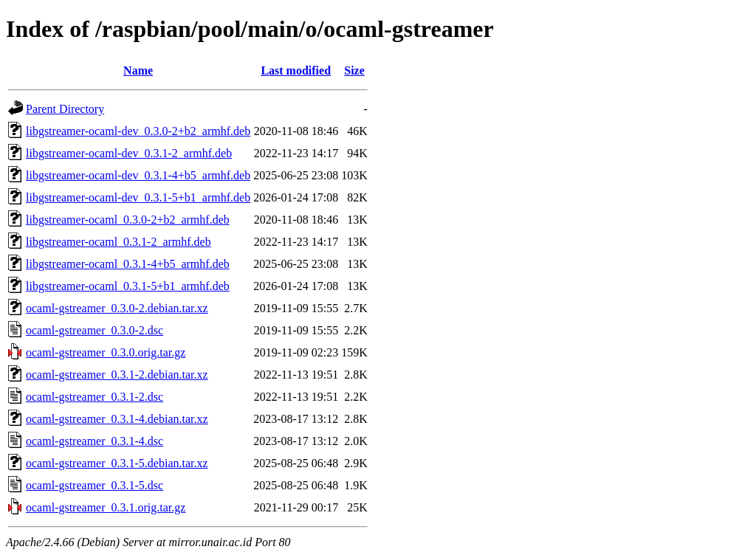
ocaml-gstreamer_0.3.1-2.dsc (94, 397)
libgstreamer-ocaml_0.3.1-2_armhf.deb (118, 242)
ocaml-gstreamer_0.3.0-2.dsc (94, 330)
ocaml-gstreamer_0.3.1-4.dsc (94, 441)
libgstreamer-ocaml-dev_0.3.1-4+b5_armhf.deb (138, 175)
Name (138, 70)
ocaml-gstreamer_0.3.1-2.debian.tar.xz (117, 375)
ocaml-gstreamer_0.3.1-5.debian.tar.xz (117, 463)
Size (354, 70)
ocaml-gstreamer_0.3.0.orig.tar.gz (106, 352)
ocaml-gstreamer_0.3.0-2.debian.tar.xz (117, 308)
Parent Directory (65, 109)
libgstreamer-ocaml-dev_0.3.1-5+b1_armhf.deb (138, 197)
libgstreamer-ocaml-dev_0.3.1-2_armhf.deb (129, 153)
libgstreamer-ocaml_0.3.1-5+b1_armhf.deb (128, 286)
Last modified (296, 70)
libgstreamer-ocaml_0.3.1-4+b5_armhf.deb (128, 264)
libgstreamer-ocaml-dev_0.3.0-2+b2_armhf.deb (138, 131)
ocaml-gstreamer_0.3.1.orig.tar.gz (106, 507)
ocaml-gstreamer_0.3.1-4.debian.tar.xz (117, 419)
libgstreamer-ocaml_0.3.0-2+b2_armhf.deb (128, 220)
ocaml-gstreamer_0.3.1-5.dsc (94, 485)
